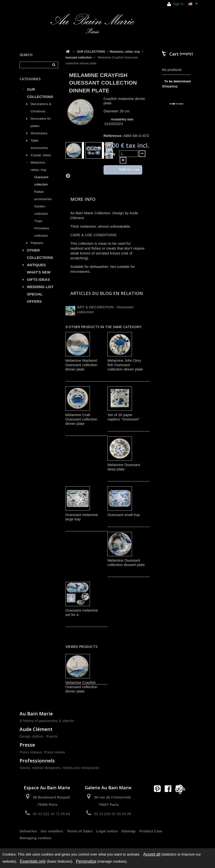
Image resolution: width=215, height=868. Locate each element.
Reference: (113, 136)
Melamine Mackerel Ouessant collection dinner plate (81, 365)
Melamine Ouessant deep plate (124, 467)
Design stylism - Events (39, 736)
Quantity (110, 154)
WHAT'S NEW (39, 272)
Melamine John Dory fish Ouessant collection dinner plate (125, 365)
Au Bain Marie (36, 714)
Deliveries (28, 831)
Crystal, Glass (41, 155)
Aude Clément (36, 729)
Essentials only (33, 861)
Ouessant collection (41, 181)
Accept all (152, 854)
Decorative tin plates (41, 122)
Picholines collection (42, 232)
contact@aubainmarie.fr (170, 799)
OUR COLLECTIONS (40, 93)
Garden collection (41, 210)
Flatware (37, 243)
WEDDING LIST (40, 287)
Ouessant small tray (124, 515)
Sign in (175, 4)
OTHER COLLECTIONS (40, 254)
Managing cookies (35, 838)
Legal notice (107, 831)
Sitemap (129, 831)
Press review (54, 752)
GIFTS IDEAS (38, 279)
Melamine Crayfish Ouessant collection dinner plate (81, 687)
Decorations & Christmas (41, 108)
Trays (38, 221)
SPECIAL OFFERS (35, 298)
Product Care (151, 831)
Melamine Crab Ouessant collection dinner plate (81, 419)
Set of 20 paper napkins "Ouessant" (124, 417)
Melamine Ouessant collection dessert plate (126, 562)
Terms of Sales (80, 831)
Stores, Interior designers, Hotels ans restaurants (59, 768)
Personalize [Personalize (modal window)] (86, 861)
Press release (31, 752)
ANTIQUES (36, 265)
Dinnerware (39, 133)
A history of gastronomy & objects (47, 721)
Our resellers (52, 831)
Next (68, 176)
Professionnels (37, 761)
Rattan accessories (43, 195)
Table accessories (39, 144)
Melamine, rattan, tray (38, 166)
